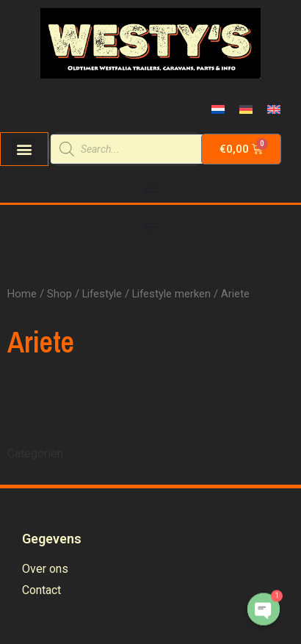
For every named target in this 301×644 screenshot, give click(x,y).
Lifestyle (102, 294)
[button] (24, 149)
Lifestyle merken (171, 294)
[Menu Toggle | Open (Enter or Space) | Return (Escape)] (150, 188)
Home (22, 294)
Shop (59, 294)
